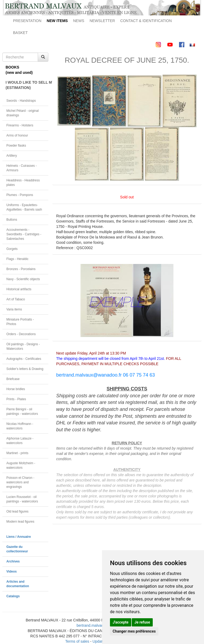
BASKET (20, 33)
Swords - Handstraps (21, 101)
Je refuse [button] (142, 622)
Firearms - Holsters (20, 125)
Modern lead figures (20, 522)
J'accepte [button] (121, 622)
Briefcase (13, 379)
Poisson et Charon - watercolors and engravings (20, 482)
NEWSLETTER (102, 21)
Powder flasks (16, 146)
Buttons (12, 220)
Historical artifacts (19, 289)
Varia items (14, 309)
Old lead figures (17, 511)
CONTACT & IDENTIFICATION (146, 21)
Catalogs (13, 596)
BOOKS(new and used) (19, 70)
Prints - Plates (16, 399)
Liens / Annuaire (19, 537)
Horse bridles (16, 389)
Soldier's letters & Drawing (25, 369)
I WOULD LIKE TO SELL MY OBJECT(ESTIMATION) (27, 85)
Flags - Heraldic (17, 259)
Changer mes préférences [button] (134, 631)
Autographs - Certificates (24, 359)
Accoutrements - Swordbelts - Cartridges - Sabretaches (24, 234)
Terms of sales (77, 641)
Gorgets (12, 249)
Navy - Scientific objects (23, 279)
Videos (12, 572)
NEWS (79, 21)
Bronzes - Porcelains (21, 269)
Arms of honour (17, 135)
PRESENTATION (27, 21)
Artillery (12, 156)
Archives (13, 561)
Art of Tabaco (16, 299)
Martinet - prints (17, 453)
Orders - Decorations (21, 334)
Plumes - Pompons (20, 195)
